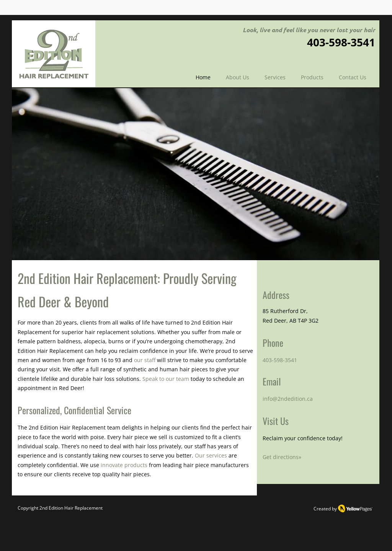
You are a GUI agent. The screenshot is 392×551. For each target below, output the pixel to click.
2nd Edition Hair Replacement (71, 508)
